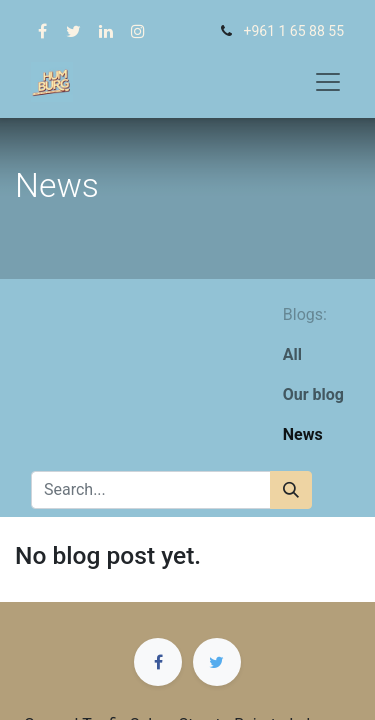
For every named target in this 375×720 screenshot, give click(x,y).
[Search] (291, 490)
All (292, 354)
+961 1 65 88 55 (293, 31)
